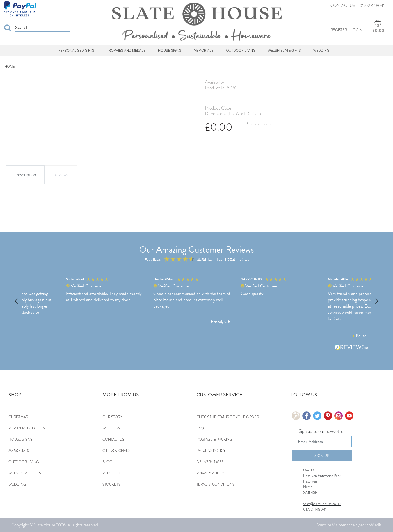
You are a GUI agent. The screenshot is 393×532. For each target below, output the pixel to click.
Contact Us (343, 6)
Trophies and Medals (126, 51)
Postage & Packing (214, 439)
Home (10, 67)
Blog (107, 462)
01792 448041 (372, 6)
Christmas (18, 417)
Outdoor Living (241, 51)
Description (25, 175)
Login (357, 30)
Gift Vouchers (116, 451)
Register (339, 30)
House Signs (170, 51)
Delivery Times (210, 462)
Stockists (111, 484)
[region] (196, 301)
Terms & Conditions (215, 484)
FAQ (200, 428)
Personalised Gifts (76, 51)
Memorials (204, 51)
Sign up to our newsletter (322, 432)
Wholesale (113, 428)
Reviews (61, 175)
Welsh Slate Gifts (284, 51)
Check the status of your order (228, 417)
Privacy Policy (210, 473)
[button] (17, 301)
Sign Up (322, 456)
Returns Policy (211, 451)
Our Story (112, 417)
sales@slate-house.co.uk (322, 504)
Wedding (321, 51)
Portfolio (112, 473)
